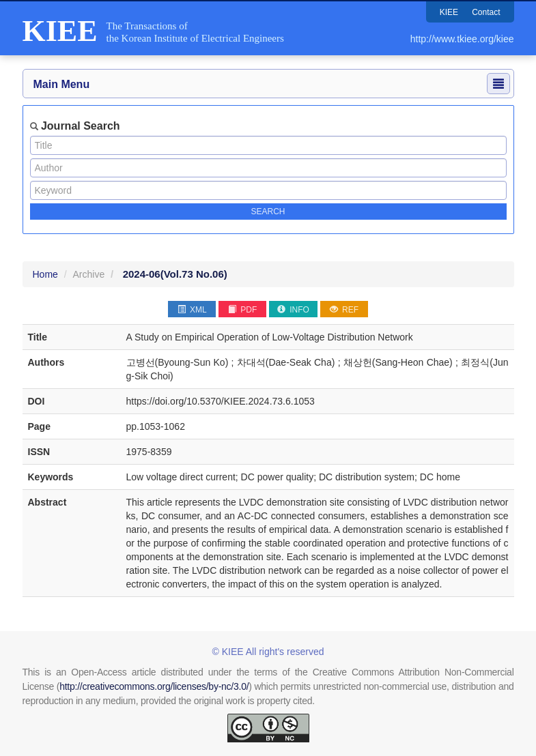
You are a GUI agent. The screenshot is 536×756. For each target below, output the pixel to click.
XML (192, 310)
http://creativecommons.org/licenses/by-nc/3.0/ (154, 686)
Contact (486, 12)
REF (344, 310)
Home (45, 274)
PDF (242, 310)
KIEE (449, 12)
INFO (293, 310)
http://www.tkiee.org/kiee (462, 39)
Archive (89, 274)
